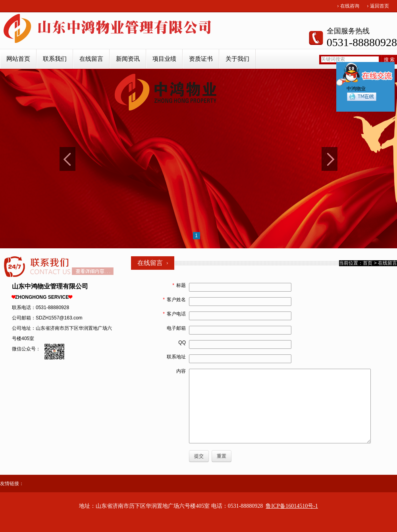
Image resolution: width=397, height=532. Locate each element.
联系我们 (55, 59)
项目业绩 (164, 59)
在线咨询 (350, 6)
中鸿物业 (361, 95)
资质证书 (201, 59)
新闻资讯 (128, 59)
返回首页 (380, 6)
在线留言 (91, 59)
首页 (368, 263)
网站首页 (18, 59)
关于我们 (237, 59)
